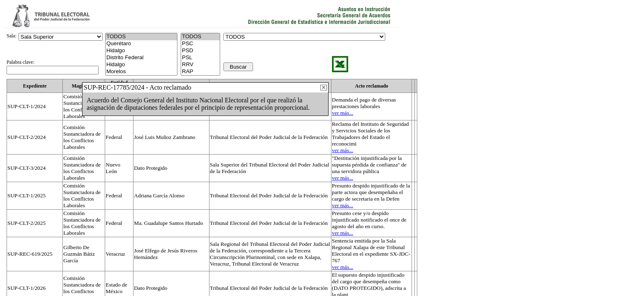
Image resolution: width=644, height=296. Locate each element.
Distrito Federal (141, 58)
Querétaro (141, 44)
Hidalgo (141, 51)
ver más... (343, 113)
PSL (200, 58)
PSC (200, 44)
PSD (200, 51)
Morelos (141, 72)
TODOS (200, 37)
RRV (200, 65)
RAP (200, 72)
